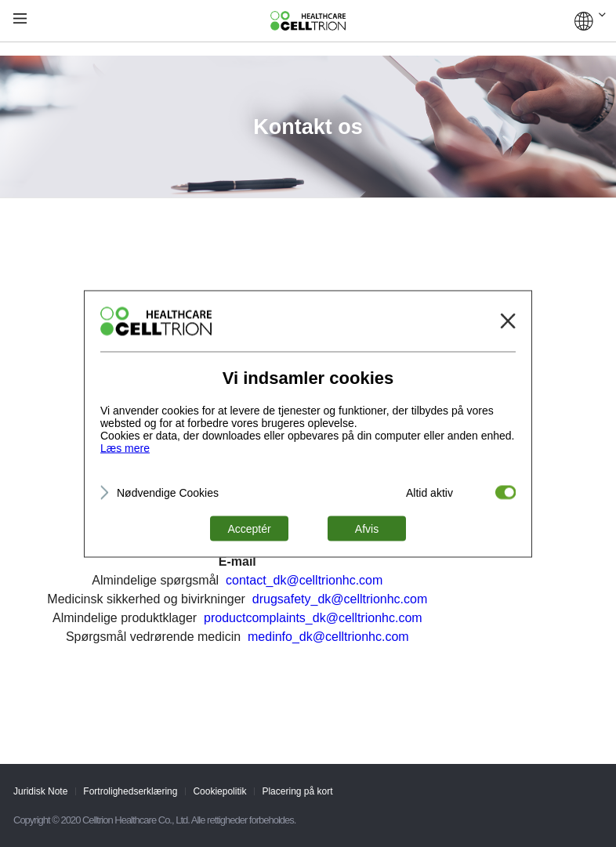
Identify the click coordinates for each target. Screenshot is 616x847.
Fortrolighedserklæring (130, 791)
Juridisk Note (40, 791)
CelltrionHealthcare (308, 21)
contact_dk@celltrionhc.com (304, 580)
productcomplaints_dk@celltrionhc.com (313, 618)
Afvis (367, 528)
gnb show (20, 19)
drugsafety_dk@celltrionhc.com (340, 599)
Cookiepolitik (219, 791)
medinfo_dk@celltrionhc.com (328, 637)
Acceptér (249, 528)
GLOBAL (590, 21)
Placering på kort (297, 791)
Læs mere (125, 447)
